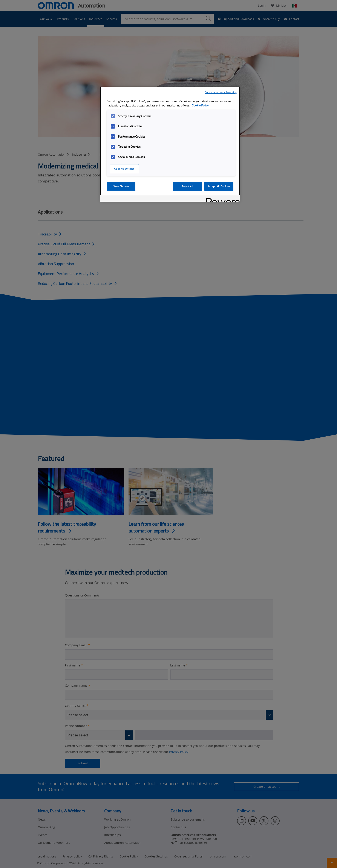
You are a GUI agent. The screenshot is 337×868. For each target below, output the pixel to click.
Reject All (188, 186)
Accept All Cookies (219, 186)
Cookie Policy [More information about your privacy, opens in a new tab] (200, 105)
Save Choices (121, 186)
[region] (170, 144)
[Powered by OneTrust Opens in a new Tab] (221, 199)
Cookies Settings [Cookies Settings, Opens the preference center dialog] (124, 169)
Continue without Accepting (221, 92)
